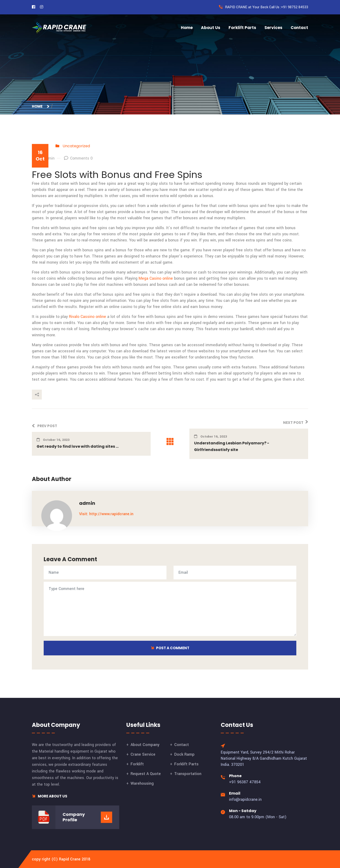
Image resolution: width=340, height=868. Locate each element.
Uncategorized (76, 146)
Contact (299, 28)
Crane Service (143, 754)
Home (187, 28)
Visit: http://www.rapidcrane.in (106, 514)
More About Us (50, 796)
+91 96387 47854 (245, 782)
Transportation (188, 774)
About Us (211, 28)
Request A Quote (146, 774)
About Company (145, 745)
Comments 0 (78, 158)
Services (273, 28)
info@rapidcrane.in (245, 799)
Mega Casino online (156, 278)
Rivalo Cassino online (87, 317)
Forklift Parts (242, 28)
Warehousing (142, 783)
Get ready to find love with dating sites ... (78, 446)
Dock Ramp (184, 754)
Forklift (137, 764)
